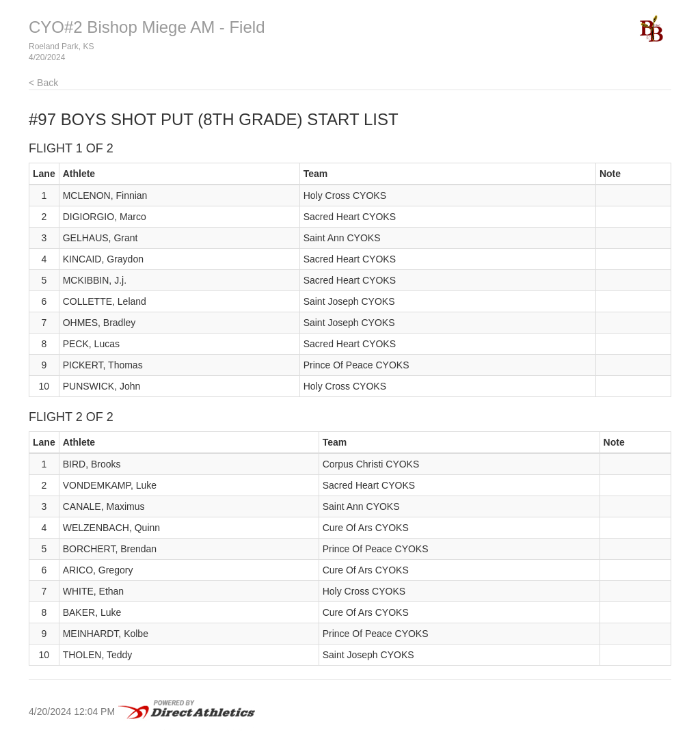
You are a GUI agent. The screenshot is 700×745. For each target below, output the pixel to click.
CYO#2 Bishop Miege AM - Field (147, 27)
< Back (43, 83)
